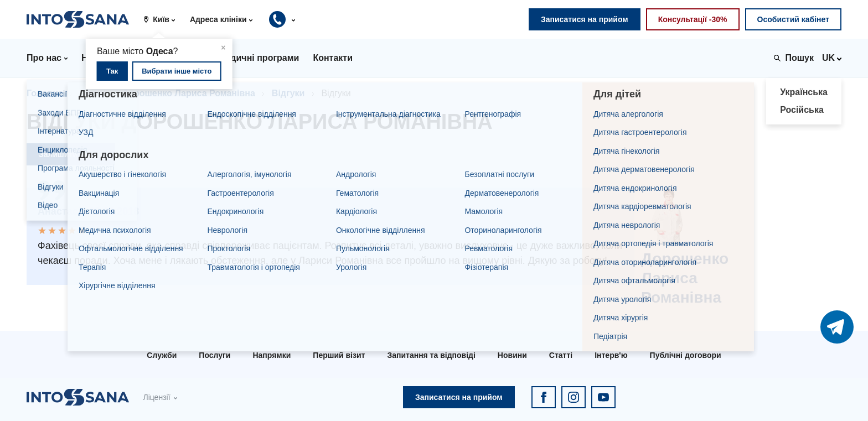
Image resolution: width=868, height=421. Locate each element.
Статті (561, 355)
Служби (162, 355)
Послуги (215, 355)
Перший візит (339, 355)
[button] (163, 19)
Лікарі (93, 93)
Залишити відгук (71, 154)
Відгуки (288, 93)
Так (112, 71)
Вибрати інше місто (177, 71)
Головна (45, 93)
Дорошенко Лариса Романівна (189, 93)
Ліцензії (156, 397)
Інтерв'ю (611, 355)
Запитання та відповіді (431, 355)
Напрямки (272, 355)
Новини (512, 355)
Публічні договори (686, 355)
